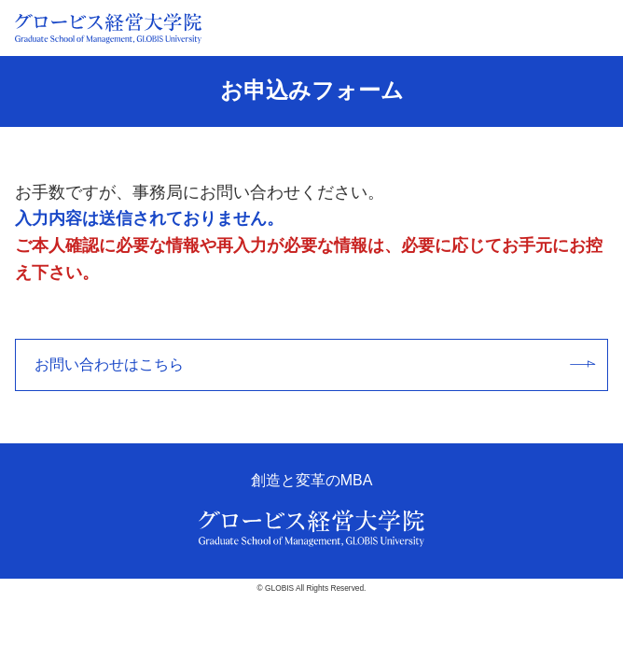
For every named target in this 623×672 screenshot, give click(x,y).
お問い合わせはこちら (315, 364)
